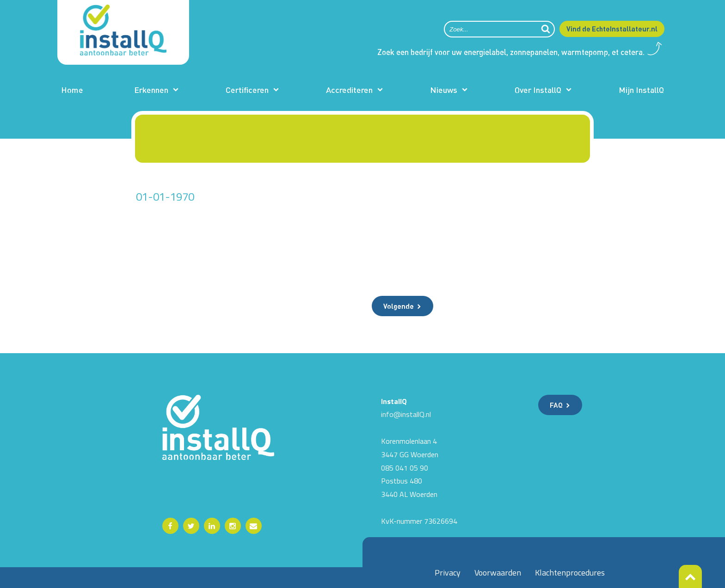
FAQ (556, 405)
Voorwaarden (498, 573)
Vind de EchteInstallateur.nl (612, 29)
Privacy (448, 573)
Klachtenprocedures (570, 573)
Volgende (399, 306)
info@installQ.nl (406, 414)
